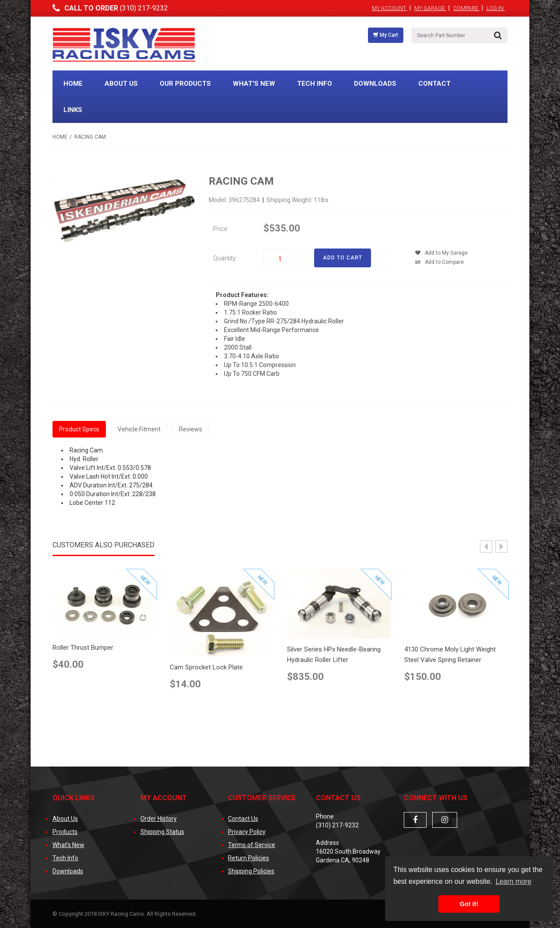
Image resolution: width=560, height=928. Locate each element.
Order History (159, 819)
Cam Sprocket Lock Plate (206, 667)
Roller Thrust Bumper (83, 648)
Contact (434, 84)
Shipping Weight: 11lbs (297, 200)
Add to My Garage (441, 253)
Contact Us (243, 819)
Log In (496, 8)
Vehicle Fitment (139, 429)
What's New (254, 84)
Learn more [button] (514, 881)
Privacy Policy (247, 832)
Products (65, 832)
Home (73, 84)
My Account (390, 8)
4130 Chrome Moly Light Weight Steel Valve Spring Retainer (450, 655)
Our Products (185, 84)
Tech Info (315, 84)
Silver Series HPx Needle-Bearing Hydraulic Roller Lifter (334, 655)
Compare (466, 8)
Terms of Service (252, 845)
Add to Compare (439, 262)
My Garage (430, 8)
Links (73, 110)
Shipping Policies (251, 871)
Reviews (191, 429)
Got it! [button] (469, 904)
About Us (121, 84)
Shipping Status (162, 832)
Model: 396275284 (235, 200)
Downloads (375, 84)
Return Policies (248, 858)
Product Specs (79, 429)
